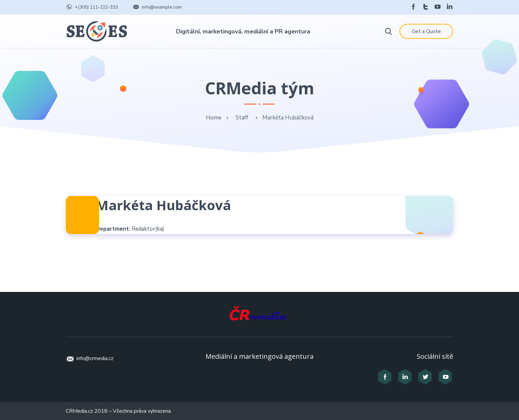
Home (214, 118)
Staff (242, 118)
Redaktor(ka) (148, 229)
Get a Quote (426, 31)
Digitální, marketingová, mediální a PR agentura (243, 31)
